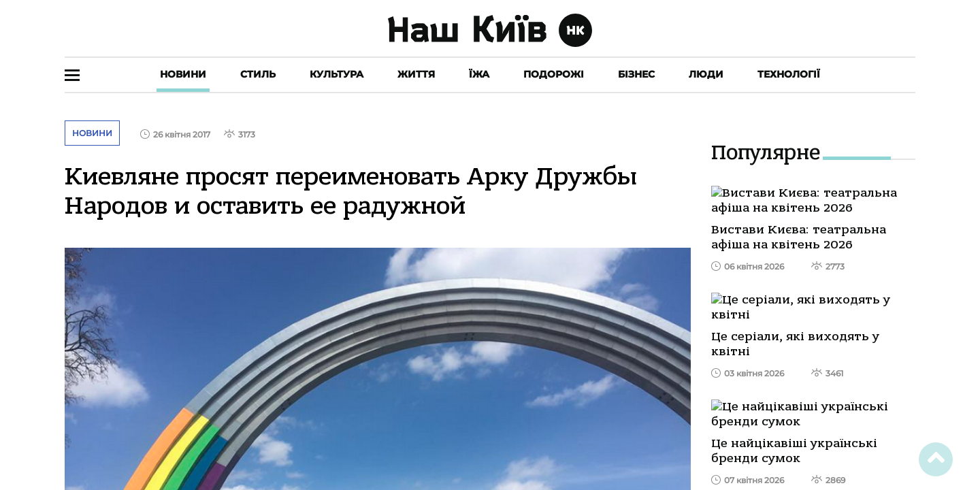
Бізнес (636, 74)
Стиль (258, 74)
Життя (416, 74)
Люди (706, 74)
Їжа (479, 74)
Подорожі (554, 74)
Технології (789, 74)
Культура (337, 74)
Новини (183, 74)
